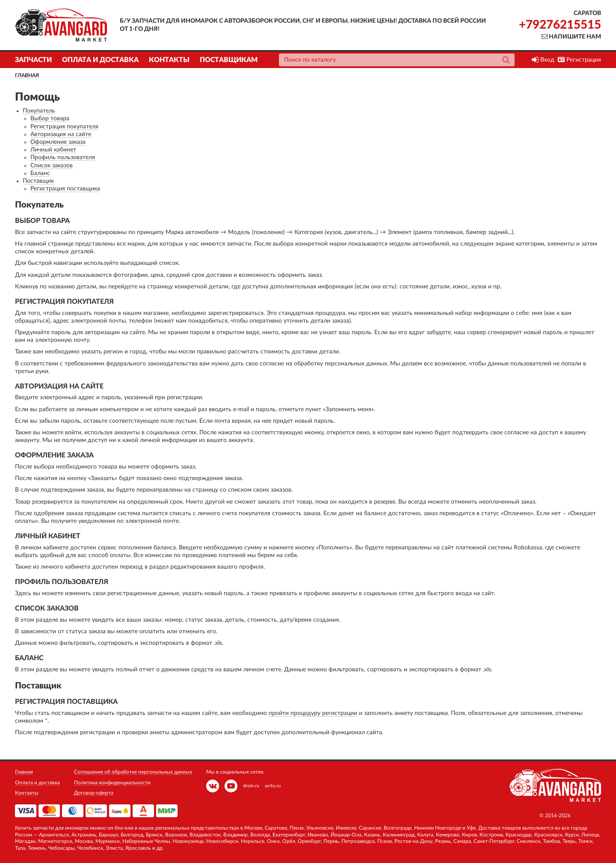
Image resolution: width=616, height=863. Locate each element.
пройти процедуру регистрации (313, 713)
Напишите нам (571, 37)
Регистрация (579, 60)
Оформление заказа (58, 142)
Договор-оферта (94, 793)
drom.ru (251, 786)
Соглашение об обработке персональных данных (133, 772)
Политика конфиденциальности (112, 783)
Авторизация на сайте (61, 134)
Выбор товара (50, 119)
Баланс (40, 173)
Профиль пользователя (63, 157)
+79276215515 (560, 25)
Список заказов (52, 166)
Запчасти (33, 60)
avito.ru (273, 786)
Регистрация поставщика (65, 189)
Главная (27, 75)
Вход (543, 60)
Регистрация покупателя (64, 127)
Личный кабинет (53, 150)
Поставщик (38, 181)
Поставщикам (229, 60)
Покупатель (39, 111)
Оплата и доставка (100, 60)
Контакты (169, 60)
